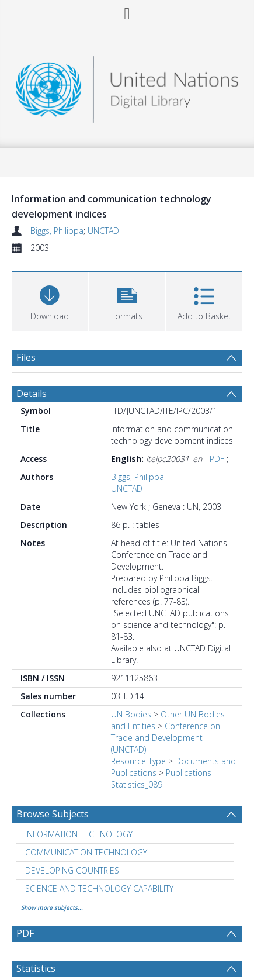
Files (26, 357)
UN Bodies (131, 714)
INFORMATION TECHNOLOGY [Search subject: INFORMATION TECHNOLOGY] (79, 834)
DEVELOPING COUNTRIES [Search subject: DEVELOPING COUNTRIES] (72, 870)
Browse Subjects (53, 814)
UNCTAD (103, 231)
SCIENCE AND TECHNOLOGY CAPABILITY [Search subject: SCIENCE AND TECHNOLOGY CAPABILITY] (99, 888)
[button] (127, 300)
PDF (217, 459)
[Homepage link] (127, 86)
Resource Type (138, 761)
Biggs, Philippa (57, 231)
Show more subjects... (52, 907)
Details (32, 394)
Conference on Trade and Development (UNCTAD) (166, 738)
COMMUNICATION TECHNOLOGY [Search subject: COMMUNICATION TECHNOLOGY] (86, 852)
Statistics (36, 968)
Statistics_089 (137, 784)
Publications (189, 773)
